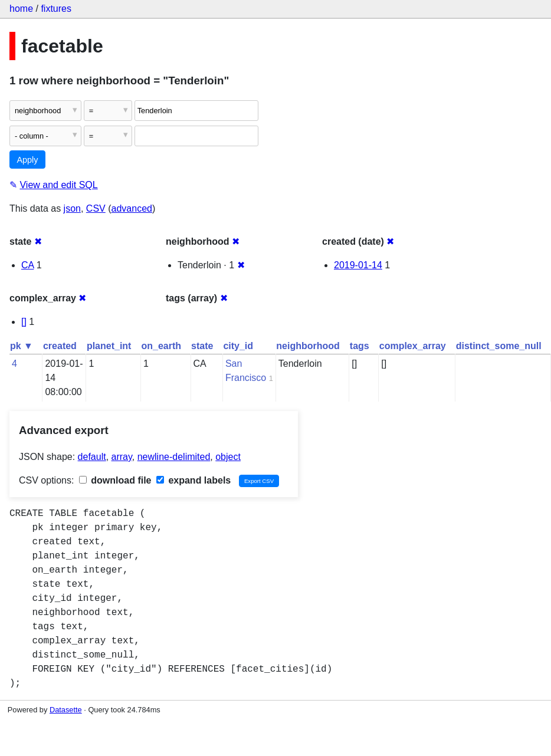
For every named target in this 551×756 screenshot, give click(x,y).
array (122, 457)
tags (360, 346)
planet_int (109, 346)
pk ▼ (22, 346)
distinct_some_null (499, 346)
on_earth (161, 346)
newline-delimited (174, 457)
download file (115, 480)
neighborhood (308, 346)
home (21, 9)
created (60, 346)
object (228, 457)
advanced (132, 208)
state (202, 346)
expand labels (193, 480)
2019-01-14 (358, 265)
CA (27, 265)
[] (24, 322)
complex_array (413, 346)
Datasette (66, 710)
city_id (238, 346)
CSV (96, 208)
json (72, 208)
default (92, 457)
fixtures (56, 9)
